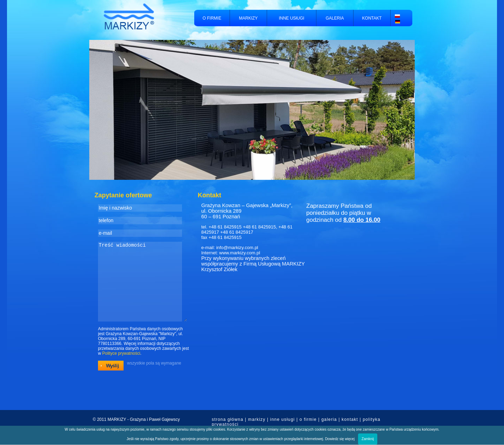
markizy (257, 419)
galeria (329, 419)
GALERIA (335, 18)
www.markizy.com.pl (240, 253)
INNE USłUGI (292, 18)
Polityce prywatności (121, 368)
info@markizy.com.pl (237, 248)
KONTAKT (372, 18)
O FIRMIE (212, 18)
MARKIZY (248, 18)
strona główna (227, 419)
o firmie (308, 419)
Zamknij (368, 439)
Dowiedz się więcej (340, 439)
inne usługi (283, 419)
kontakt (350, 419)
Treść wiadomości (142, 289)
